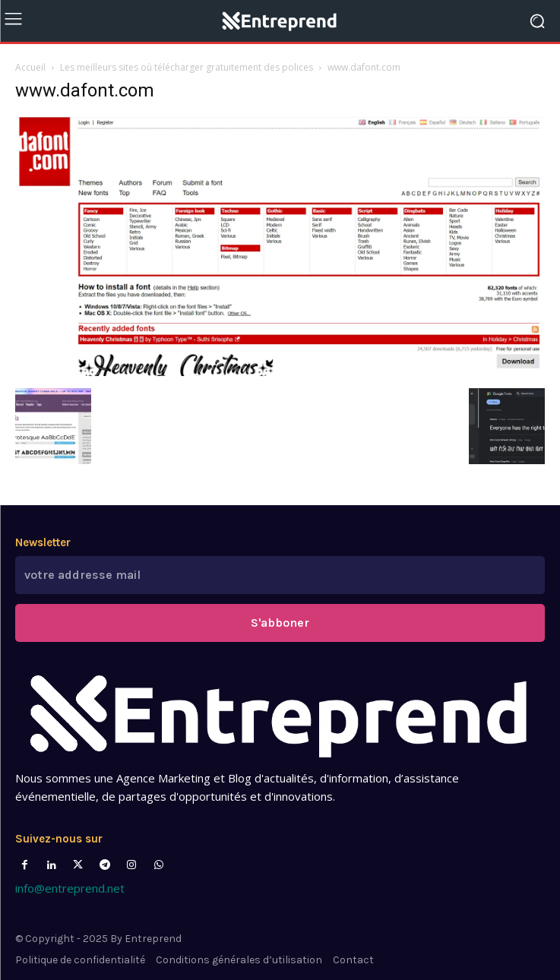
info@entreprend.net (70, 888)
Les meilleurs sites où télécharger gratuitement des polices (187, 67)
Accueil (30, 67)
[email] (280, 575)
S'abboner (280, 623)
